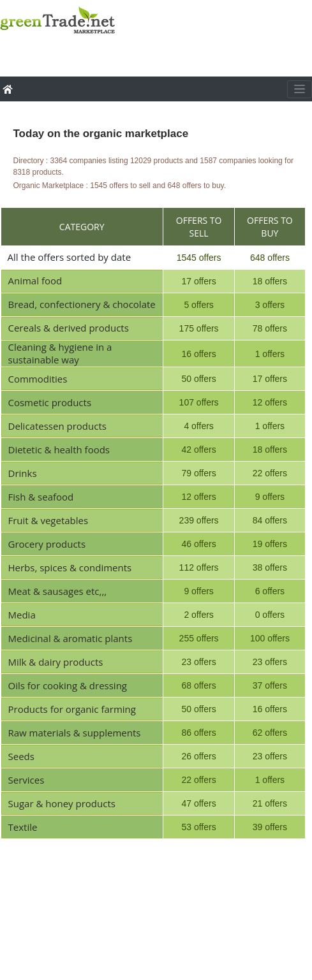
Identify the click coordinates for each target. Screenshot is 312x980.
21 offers (270, 803)
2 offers (198, 615)
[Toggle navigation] (300, 89)
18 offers (270, 281)
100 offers (270, 638)
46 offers (198, 544)
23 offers (198, 662)
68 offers (198, 685)
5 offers (198, 305)
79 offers (198, 473)
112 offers (199, 567)
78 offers (270, 328)
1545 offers (199, 258)
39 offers (270, 827)
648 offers (270, 258)
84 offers (270, 520)
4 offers (198, 426)
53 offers (198, 827)
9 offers (270, 497)
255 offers (199, 638)
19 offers (270, 544)
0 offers (270, 615)
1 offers (270, 354)
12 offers (270, 402)
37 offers (270, 685)
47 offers (198, 803)
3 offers (270, 305)
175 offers (199, 328)
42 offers (198, 450)
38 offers (270, 567)
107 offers (199, 402)
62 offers (270, 733)
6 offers (270, 591)
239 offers (199, 520)
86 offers (198, 733)
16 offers (198, 354)
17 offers (198, 281)
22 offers (270, 473)
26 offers (198, 756)
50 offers (198, 379)
